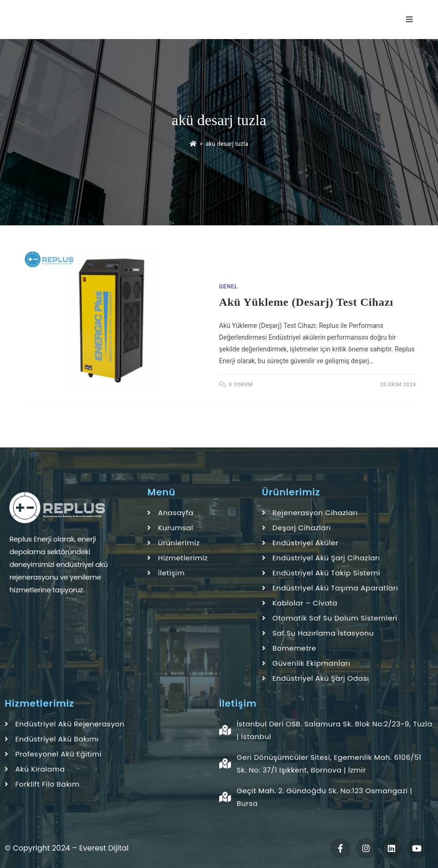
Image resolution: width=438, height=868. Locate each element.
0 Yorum (241, 385)
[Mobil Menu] (411, 20)
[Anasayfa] (193, 144)
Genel (229, 287)
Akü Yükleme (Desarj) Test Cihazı (306, 302)
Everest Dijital (104, 848)
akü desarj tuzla (227, 144)
